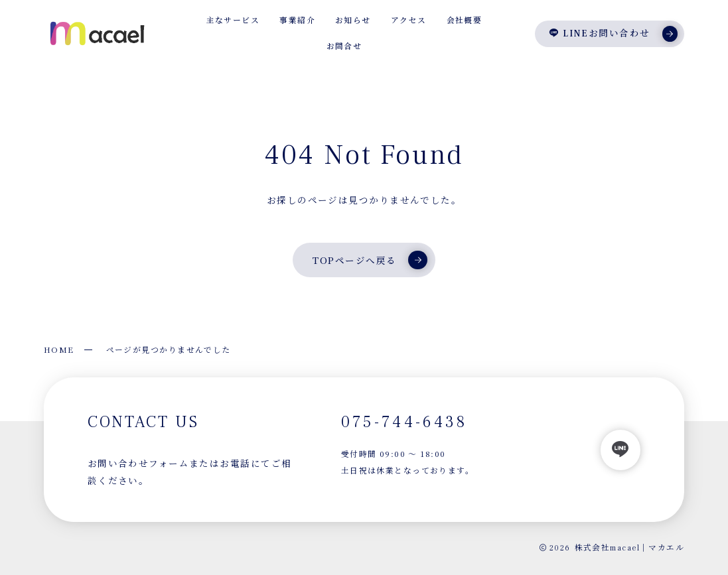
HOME (59, 349)
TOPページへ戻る (370, 260)
